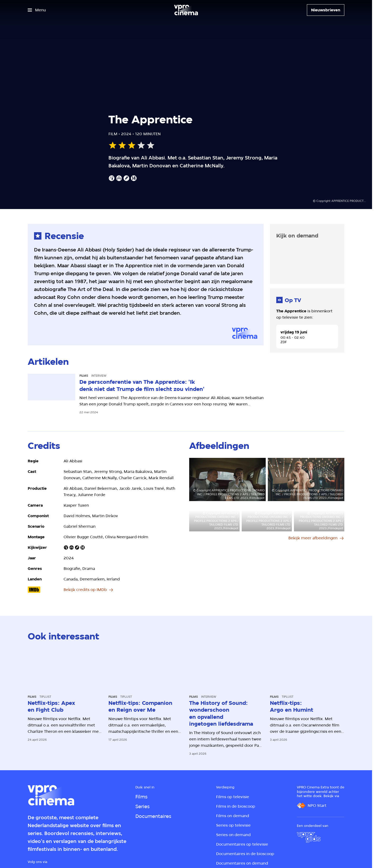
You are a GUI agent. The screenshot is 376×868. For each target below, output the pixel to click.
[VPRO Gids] (309, 837)
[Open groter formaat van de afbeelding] (227, 479)
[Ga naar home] (186, 10)
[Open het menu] (37, 10)
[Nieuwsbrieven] (326, 10)
